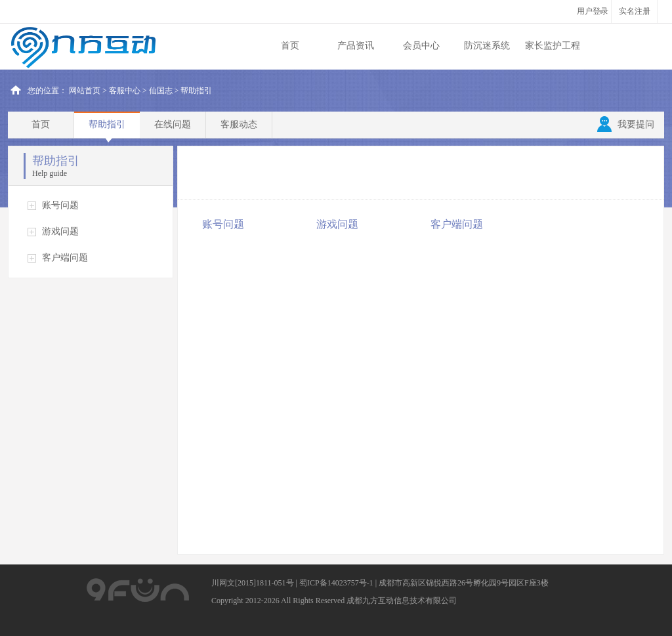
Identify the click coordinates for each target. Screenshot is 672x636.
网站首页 (85, 91)
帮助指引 (107, 124)
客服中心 (125, 91)
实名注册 (635, 11)
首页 (290, 46)
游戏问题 (60, 231)
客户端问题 (65, 258)
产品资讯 (356, 46)
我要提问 (626, 125)
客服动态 (239, 124)
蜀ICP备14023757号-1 (336, 583)
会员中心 (421, 46)
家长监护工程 (553, 46)
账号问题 (60, 205)
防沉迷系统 (487, 46)
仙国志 (161, 91)
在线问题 (173, 124)
